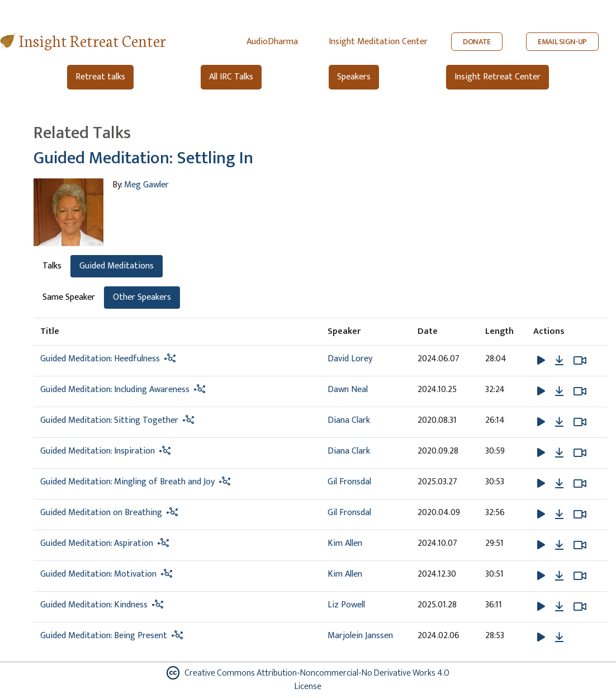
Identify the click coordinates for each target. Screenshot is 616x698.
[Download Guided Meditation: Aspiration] (559, 545)
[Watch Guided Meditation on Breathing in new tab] (580, 515)
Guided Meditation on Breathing (101, 513)
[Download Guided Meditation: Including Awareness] (559, 392)
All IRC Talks (231, 77)
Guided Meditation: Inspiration (98, 451)
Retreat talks (100, 77)
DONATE (477, 42)
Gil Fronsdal (349, 482)
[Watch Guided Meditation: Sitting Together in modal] (580, 422)
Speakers (354, 77)
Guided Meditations (117, 266)
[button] (542, 360)
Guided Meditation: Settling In (143, 158)
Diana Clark (349, 420)
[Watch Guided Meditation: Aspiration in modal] (580, 545)
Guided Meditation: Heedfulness (100, 359)
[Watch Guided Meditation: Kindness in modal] (580, 607)
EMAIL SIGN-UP (562, 42)
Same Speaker (69, 297)
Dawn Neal (348, 390)
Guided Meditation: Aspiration (97, 543)
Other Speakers (142, 297)
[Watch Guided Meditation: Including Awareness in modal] (580, 392)
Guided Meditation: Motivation (98, 574)
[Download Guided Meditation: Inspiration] (559, 453)
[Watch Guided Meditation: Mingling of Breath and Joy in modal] (580, 484)
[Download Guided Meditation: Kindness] (559, 607)
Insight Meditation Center (378, 42)
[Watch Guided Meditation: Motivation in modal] (580, 576)
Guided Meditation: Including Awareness (115, 390)
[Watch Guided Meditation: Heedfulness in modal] (580, 361)
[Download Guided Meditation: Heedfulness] (559, 361)
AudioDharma (272, 42)
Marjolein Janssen (360, 636)
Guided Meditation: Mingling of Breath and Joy (127, 482)
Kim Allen (345, 543)
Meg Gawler (146, 185)
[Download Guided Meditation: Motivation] (559, 576)
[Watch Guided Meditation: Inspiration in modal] (580, 453)
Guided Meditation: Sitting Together (109, 420)
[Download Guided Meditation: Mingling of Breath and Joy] (559, 484)
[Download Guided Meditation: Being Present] (559, 638)
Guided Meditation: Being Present (104, 636)
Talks (52, 266)
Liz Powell (346, 605)
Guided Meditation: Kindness (94, 605)
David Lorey (350, 359)
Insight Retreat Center (93, 40)
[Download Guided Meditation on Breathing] (559, 515)
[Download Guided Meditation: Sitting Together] (559, 422)
